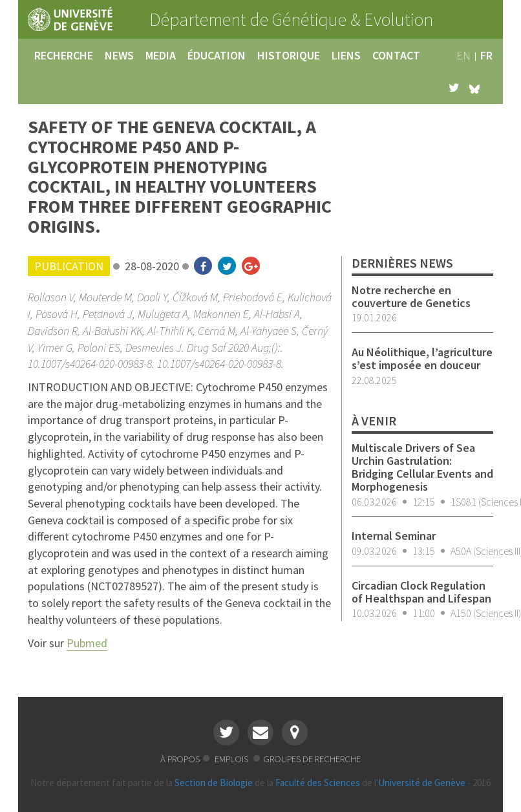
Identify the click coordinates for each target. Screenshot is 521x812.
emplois (232, 759)
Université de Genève (422, 783)
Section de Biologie (214, 783)
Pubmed (87, 643)
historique (289, 55)
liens (346, 55)
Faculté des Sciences (318, 783)
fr (486, 55)
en (463, 55)
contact (396, 55)
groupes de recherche (312, 759)
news (119, 55)
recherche (64, 55)
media (161, 55)
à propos (180, 759)
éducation (217, 55)
